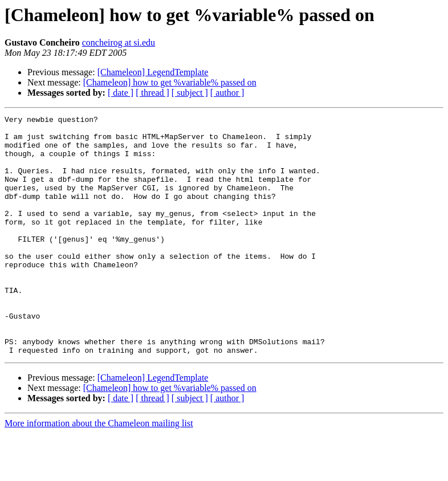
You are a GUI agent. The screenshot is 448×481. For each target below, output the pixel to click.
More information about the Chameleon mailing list (99, 471)
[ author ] (227, 93)
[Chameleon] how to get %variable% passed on (170, 82)
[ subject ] (190, 93)
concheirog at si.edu (119, 42)
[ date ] (121, 93)
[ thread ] (152, 93)
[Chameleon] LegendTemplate (153, 72)
